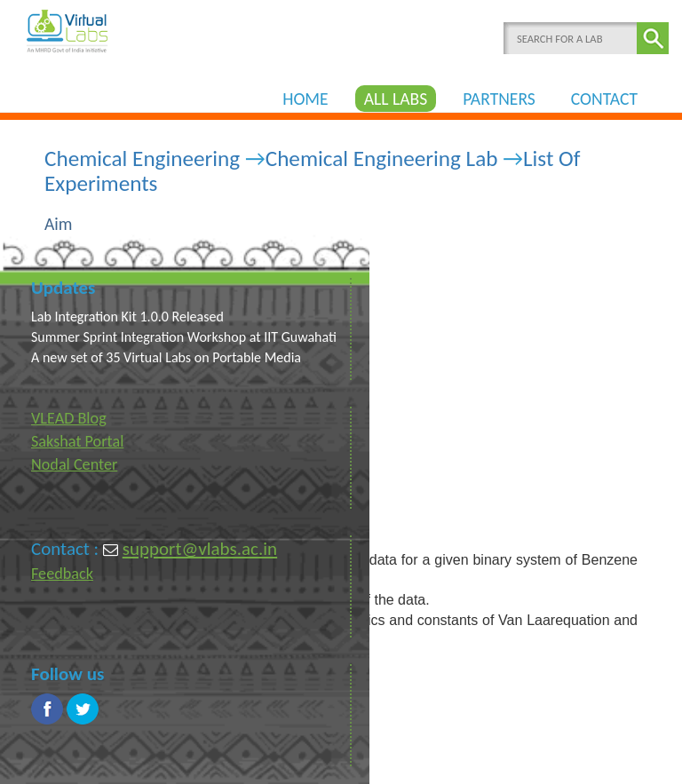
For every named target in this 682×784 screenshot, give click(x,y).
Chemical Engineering (142, 158)
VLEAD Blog (69, 418)
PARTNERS (499, 99)
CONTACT (604, 99)
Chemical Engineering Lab (382, 158)
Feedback (62, 574)
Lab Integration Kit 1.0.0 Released (127, 317)
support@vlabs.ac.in (200, 549)
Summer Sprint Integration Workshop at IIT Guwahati (184, 337)
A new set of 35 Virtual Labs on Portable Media (166, 357)
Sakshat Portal (77, 441)
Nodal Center (74, 464)
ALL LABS (396, 99)
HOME (305, 99)
